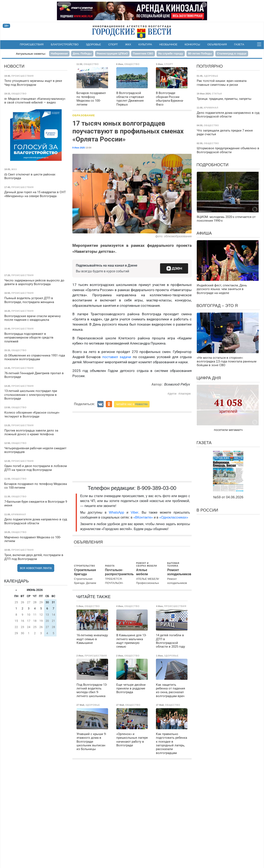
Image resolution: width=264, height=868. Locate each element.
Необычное (168, 44)
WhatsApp (118, 512)
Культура (145, 44)
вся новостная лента (36, 568)
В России (207, 510)
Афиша (204, 233)
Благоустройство (65, 44)
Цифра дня (209, 378)
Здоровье (93, 44)
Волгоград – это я (217, 306)
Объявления (217, 44)
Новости (14, 66)
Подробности (213, 165)
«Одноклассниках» (174, 517)
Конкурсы (192, 44)
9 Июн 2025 (79, 148)
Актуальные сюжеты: (31, 54)
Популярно (210, 66)
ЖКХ (128, 44)
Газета (239, 44)
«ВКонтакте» (143, 517)
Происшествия (32, 44)
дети (173, 393)
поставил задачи (117, 357)
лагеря (186, 393)
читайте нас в (132, 404)
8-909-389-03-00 (157, 488)
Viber (135, 512)
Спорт (113, 44)
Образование (84, 115)
